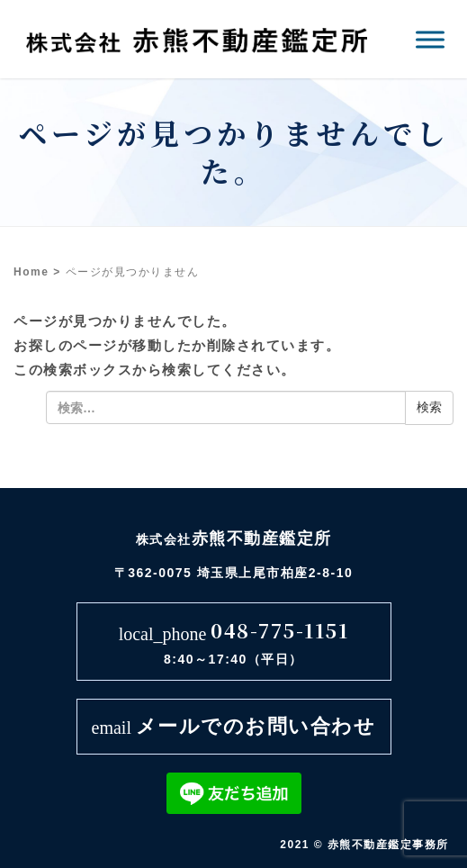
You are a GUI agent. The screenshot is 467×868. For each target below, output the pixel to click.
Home (31, 272)
